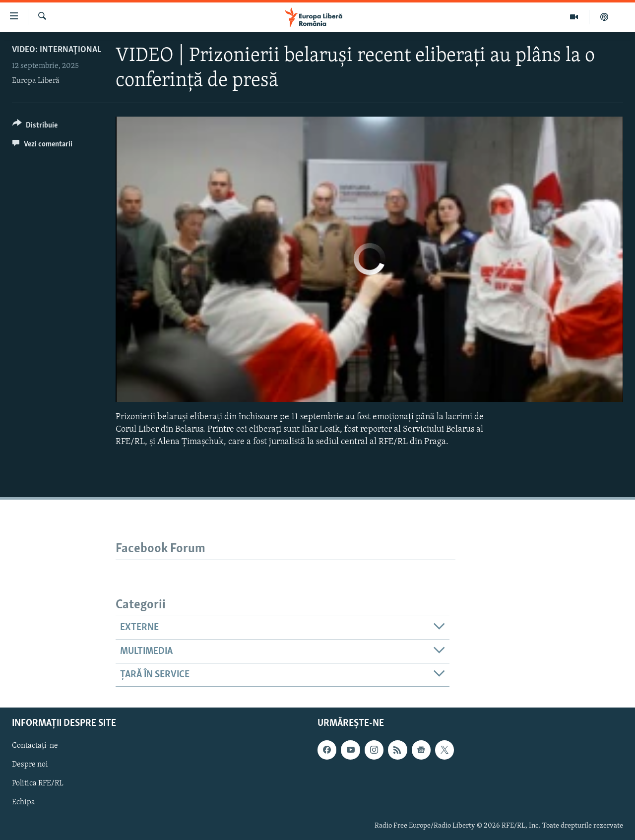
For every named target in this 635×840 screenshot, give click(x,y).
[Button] (35, 127)
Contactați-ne (35, 746)
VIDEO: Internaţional (57, 50)
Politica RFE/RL (38, 784)
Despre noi (30, 765)
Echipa (24, 803)
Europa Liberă (36, 81)
